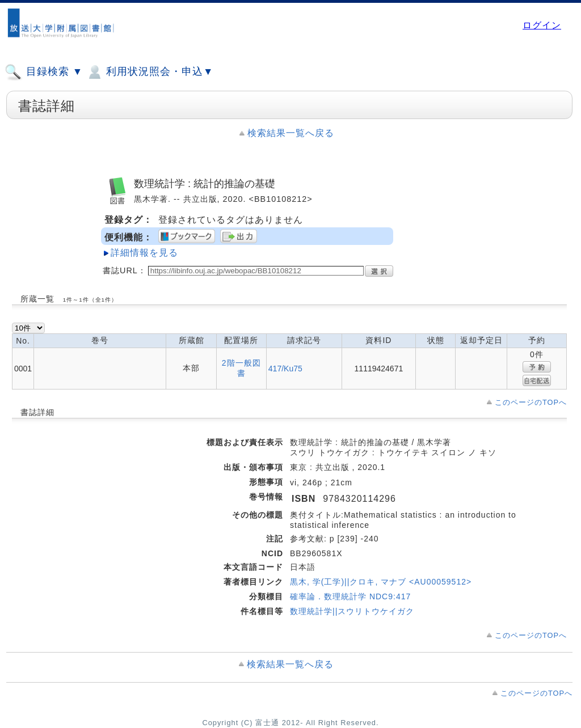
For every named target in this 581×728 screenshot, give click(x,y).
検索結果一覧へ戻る (291, 133)
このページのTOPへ (531, 402)
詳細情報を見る (144, 253)
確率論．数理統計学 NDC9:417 (350, 596)
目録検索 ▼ (44, 72)
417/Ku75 (285, 369)
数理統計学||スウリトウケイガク (352, 611)
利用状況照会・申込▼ (150, 72)
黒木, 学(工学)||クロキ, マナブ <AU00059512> (381, 582)
